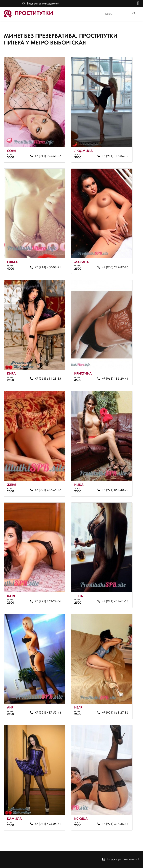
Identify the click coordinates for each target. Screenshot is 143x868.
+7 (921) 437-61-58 (115, 601)
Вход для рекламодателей (43, 4)
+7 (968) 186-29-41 (115, 379)
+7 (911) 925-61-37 (48, 156)
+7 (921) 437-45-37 (48, 490)
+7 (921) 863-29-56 (48, 601)
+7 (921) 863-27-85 (115, 713)
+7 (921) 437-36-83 (115, 824)
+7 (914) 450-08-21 (48, 268)
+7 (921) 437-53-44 (48, 713)
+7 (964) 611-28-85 (48, 379)
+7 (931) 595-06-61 (48, 824)
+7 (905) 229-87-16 (115, 268)
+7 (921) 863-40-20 (115, 490)
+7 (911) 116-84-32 (115, 156)
